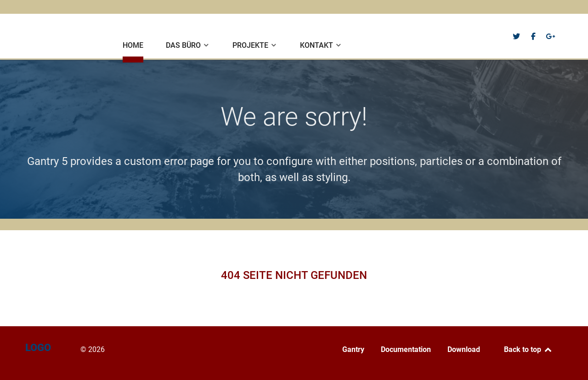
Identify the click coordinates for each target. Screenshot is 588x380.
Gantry (353, 349)
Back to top (528, 349)
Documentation (406, 349)
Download (464, 349)
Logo (43, 35)
